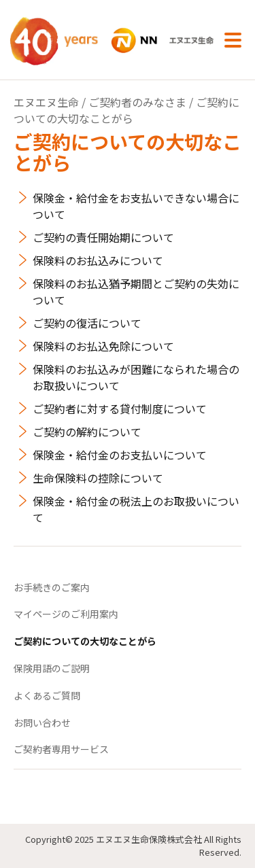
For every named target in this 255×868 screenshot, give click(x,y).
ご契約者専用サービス (61, 749)
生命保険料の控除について (98, 478)
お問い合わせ (42, 723)
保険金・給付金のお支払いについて (120, 455)
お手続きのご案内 (52, 587)
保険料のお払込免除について (103, 346)
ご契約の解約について (87, 432)
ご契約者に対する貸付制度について (120, 409)
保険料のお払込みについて (98, 260)
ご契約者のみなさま (137, 102)
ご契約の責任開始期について (103, 237)
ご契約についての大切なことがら (85, 641)
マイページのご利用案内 (66, 614)
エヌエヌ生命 (46, 102)
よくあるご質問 (47, 695)
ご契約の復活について (87, 323)
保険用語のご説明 (52, 668)
